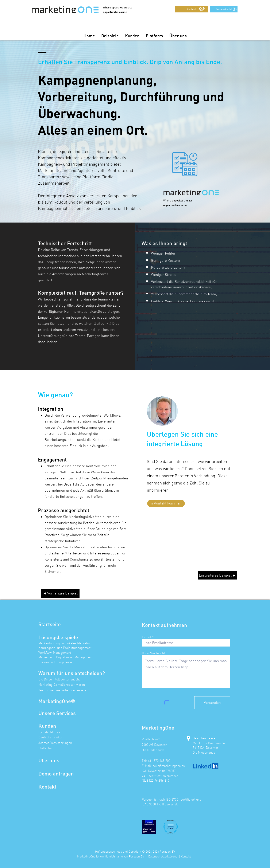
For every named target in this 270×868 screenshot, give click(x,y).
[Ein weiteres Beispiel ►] (217, 575)
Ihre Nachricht (154, 653)
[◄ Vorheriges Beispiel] (60, 593)
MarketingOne (55, 701)
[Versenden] (212, 703)
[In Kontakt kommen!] (166, 503)
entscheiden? (89, 673)
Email (147, 637)
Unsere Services (57, 713)
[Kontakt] (191, 9)
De (41, 773)
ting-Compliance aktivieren (66, 685)
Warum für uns (56, 673)
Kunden (47, 726)
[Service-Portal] (224, 9)
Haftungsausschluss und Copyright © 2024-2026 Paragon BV (135, 851)
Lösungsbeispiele (58, 637)
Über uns (49, 760)
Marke (43, 685)
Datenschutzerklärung (163, 856)
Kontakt (47, 787)
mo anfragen (59, 773)
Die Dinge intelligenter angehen (60, 679)
